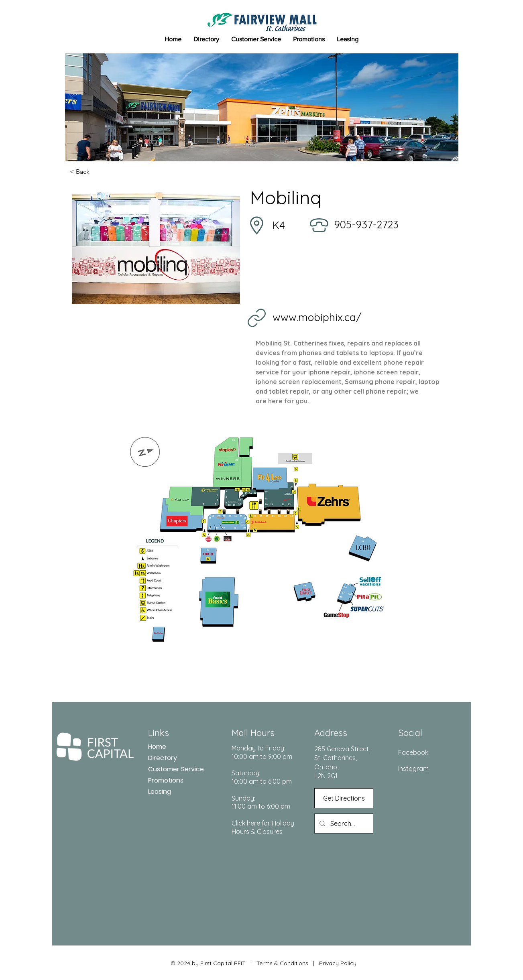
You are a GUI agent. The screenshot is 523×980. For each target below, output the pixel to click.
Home (157, 747)
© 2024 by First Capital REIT (208, 963)
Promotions (166, 780)
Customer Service (176, 769)
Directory (163, 758)
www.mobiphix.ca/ (317, 317)
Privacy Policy (337, 963)
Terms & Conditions (282, 963)
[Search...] (343, 823)
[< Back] (96, 172)
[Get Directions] (344, 798)
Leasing (160, 792)
